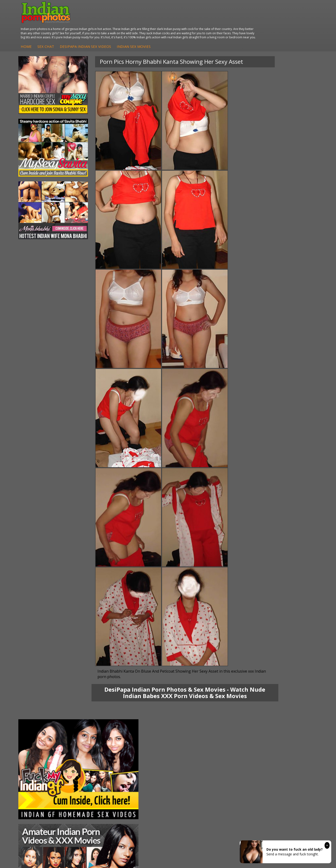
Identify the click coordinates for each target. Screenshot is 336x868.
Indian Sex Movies (213, 25)
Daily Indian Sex (289, 718)
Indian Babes (138, 727)
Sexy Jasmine (39, 718)
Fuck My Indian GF (142, 718)
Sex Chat (125, 25)
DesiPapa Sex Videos (144, 708)
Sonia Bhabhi (39, 713)
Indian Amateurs (141, 723)
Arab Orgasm (238, 708)
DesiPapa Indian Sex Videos (164, 25)
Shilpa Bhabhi (39, 732)
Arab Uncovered (141, 732)
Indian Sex (86, 718)
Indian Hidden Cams (144, 713)
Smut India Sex (289, 727)
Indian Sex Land (239, 732)
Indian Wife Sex (289, 723)
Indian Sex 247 (239, 727)
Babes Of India (239, 713)
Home (105, 25)
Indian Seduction (191, 718)
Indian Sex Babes (191, 727)
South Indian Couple (44, 727)
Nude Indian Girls (191, 732)
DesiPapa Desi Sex (93, 723)
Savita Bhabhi (39, 723)
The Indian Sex (288, 708)
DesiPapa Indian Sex (94, 708)
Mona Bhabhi (39, 708)
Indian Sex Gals (189, 723)
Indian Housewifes (93, 727)
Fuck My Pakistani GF (95, 732)
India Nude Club (239, 723)
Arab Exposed (89, 713)
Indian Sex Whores (192, 713)
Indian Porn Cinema (193, 708)
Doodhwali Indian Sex (294, 713)
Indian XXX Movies (291, 732)
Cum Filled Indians (241, 718)
